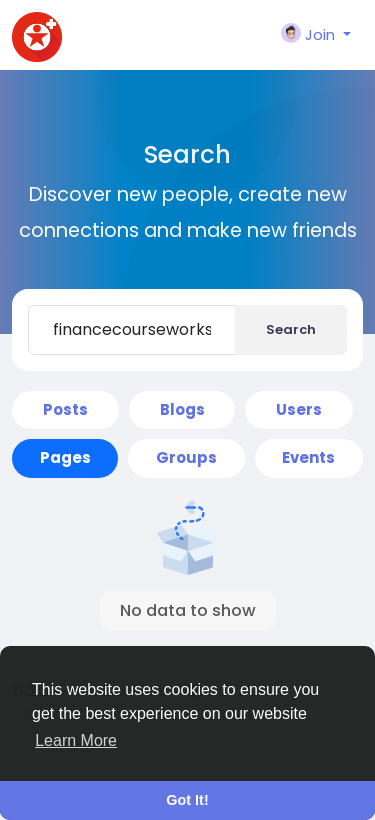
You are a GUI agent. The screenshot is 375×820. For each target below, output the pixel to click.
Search (291, 329)
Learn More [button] (76, 740)
